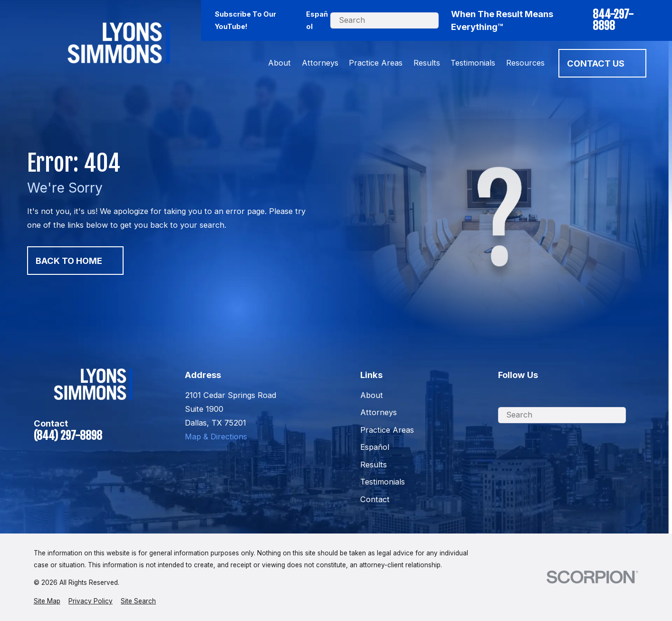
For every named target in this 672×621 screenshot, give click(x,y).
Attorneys (379, 412)
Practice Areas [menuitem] (376, 63)
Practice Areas (387, 430)
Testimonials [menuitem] (473, 63)
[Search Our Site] (447, 20)
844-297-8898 (613, 20)
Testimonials (383, 482)
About (372, 395)
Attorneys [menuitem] (320, 63)
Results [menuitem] (427, 63)
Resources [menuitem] (525, 63)
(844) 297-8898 (68, 436)
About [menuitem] (279, 63)
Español (317, 20)
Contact (375, 499)
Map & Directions (216, 437)
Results (374, 465)
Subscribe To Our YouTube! (245, 20)
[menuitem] (47, 601)
